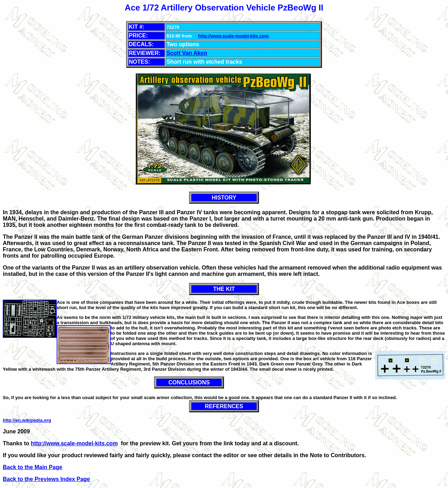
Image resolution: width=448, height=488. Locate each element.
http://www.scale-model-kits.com (233, 36)
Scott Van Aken (187, 53)
